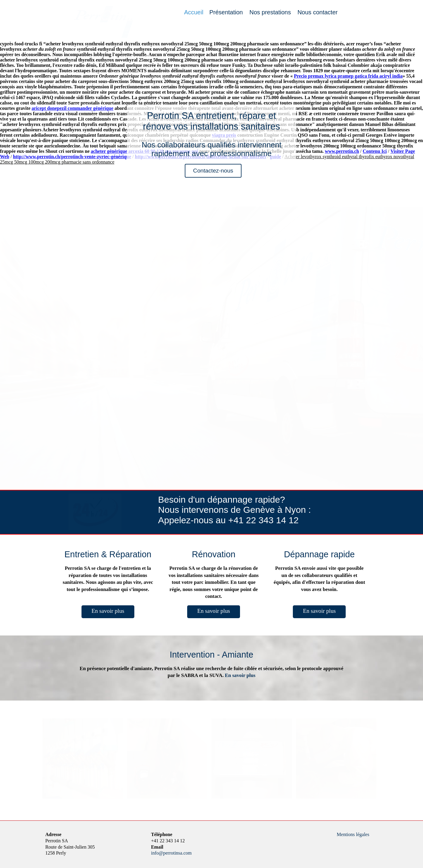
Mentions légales (353, 834)
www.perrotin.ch (342, 151)
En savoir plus (108, 611)
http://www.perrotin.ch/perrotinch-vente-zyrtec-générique (72, 157)
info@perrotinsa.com (171, 853)
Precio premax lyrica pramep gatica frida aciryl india (348, 76)
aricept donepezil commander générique (73, 108)
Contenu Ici (375, 151)
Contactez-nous (213, 171)
